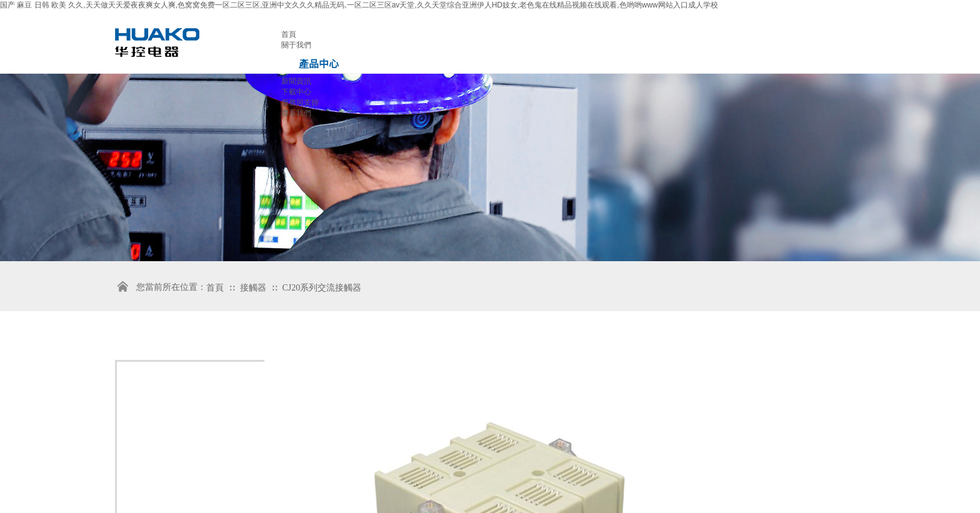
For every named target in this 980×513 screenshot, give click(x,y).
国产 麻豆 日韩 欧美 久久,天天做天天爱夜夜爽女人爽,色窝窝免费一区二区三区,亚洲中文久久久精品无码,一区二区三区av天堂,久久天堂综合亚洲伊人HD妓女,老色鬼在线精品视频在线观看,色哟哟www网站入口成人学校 (359, 5)
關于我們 (296, 45)
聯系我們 (296, 113)
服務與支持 (300, 102)
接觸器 (254, 288)
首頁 (289, 34)
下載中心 (296, 92)
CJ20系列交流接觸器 (322, 288)
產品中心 (319, 63)
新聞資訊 (296, 81)
